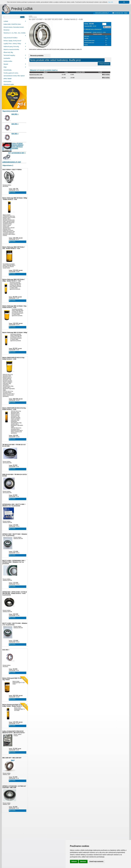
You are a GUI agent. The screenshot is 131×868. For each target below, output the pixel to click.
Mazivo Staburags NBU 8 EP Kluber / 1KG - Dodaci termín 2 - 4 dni (14, 248)
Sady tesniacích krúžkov (11, 38)
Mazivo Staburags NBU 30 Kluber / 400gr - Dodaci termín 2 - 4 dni (15, 199)
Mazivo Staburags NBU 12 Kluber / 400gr (15, 333)
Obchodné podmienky (102, 13)
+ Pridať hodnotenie (104, 64)
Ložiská (15, 21)
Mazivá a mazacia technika (15, 49)
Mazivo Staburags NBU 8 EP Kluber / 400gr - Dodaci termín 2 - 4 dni (14, 280)
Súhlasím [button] (74, 861)
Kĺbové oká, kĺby (8, 52)
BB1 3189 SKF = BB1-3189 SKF (12, 758)
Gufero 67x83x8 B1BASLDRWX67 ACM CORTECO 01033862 (17, 146)
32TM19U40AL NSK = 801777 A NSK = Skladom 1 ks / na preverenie (14, 505)
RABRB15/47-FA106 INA (37, 78)
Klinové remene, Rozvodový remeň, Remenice (14, 29)
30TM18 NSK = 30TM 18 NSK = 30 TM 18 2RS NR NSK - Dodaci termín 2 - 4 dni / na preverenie (15, 593)
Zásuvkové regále (9, 84)
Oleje (15, 67)
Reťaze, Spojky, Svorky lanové (12, 41)
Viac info (111, 2)
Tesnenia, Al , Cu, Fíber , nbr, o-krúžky (15, 33)
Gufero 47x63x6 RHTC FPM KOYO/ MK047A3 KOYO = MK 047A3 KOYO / (14, 732)
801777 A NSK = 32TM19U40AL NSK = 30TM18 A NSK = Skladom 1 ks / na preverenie (14, 562)
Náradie (15, 64)
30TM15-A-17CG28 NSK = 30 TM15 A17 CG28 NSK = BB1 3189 (14, 787)
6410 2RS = (6, 650)
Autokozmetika (8, 61)
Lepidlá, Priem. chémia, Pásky (15, 44)
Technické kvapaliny (15, 55)
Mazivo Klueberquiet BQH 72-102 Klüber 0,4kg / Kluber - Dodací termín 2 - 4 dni (15, 705)
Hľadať (22, 17)
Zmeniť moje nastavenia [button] (96, 861)
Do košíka (12, 192)
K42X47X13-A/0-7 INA (36, 75)
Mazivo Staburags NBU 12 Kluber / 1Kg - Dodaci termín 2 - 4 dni (15, 307)
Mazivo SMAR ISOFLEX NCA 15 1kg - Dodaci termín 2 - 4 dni (14, 358)
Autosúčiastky (8, 70)
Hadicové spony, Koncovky (15, 47)
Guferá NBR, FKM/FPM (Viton (12, 24)
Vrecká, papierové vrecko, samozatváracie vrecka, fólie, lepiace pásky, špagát (14, 76)
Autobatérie (15, 58)
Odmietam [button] (83, 861)
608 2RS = (15, 114)
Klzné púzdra (7, 81)
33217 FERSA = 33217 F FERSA (12, 170)
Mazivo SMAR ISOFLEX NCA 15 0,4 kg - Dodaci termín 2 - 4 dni (14, 409)
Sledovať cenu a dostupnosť (93, 29)
